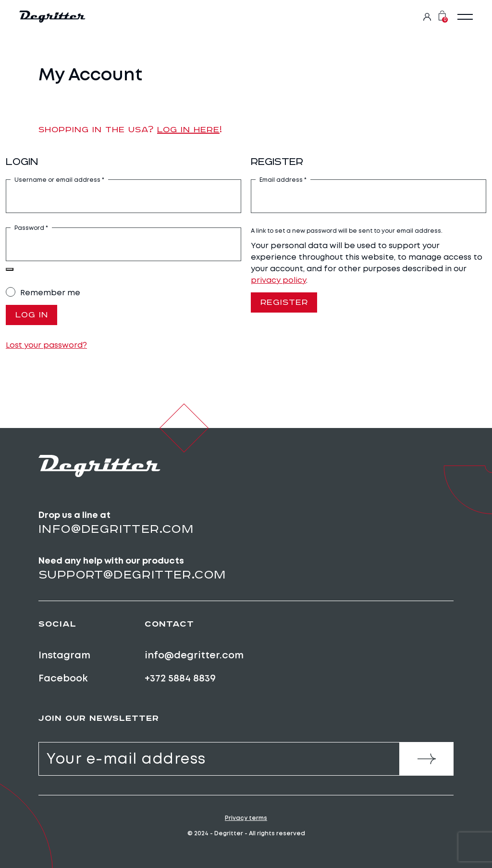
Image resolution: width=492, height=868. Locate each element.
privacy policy (278, 280)
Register (285, 303)
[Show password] (10, 269)
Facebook (63, 679)
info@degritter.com (116, 529)
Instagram (64, 655)
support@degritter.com (132, 575)
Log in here (188, 129)
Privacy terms (246, 818)
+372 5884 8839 (180, 679)
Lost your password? (46, 346)
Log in (32, 315)
